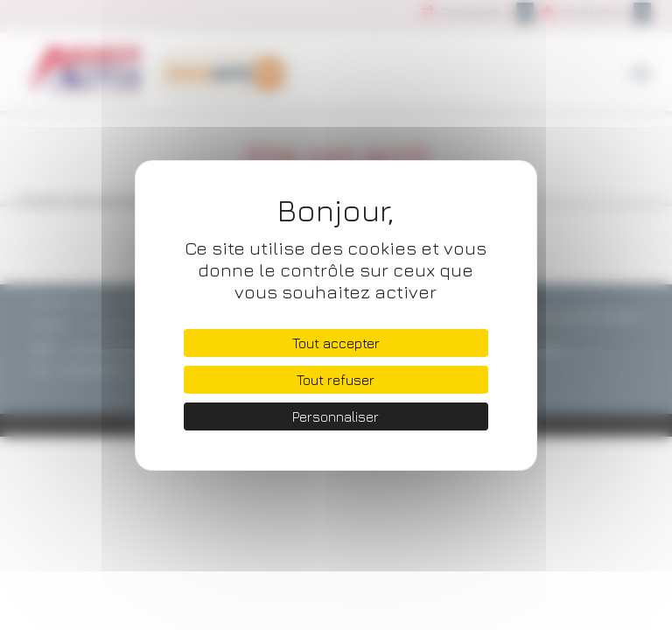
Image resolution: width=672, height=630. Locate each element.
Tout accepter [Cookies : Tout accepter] (336, 343)
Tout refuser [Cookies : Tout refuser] (336, 380)
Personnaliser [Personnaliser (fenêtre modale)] (336, 416)
